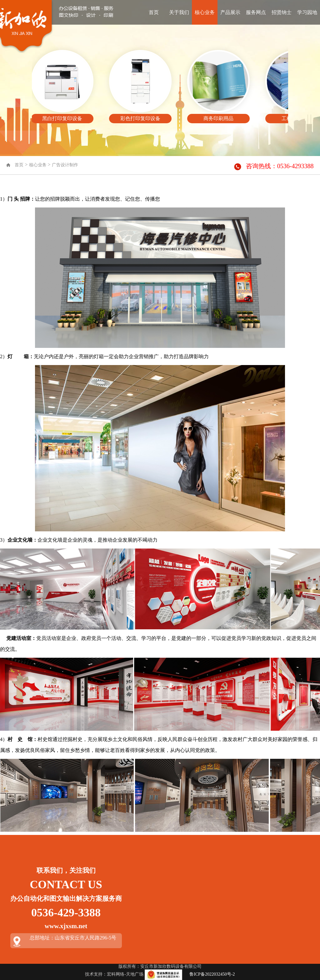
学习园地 (307, 12)
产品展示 (230, 12)
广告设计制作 (65, 165)
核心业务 (205, 12)
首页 (154, 12)
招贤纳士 (282, 12)
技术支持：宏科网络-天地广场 (114, 974)
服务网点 (256, 12)
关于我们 (179, 12)
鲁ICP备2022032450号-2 (212, 974)
